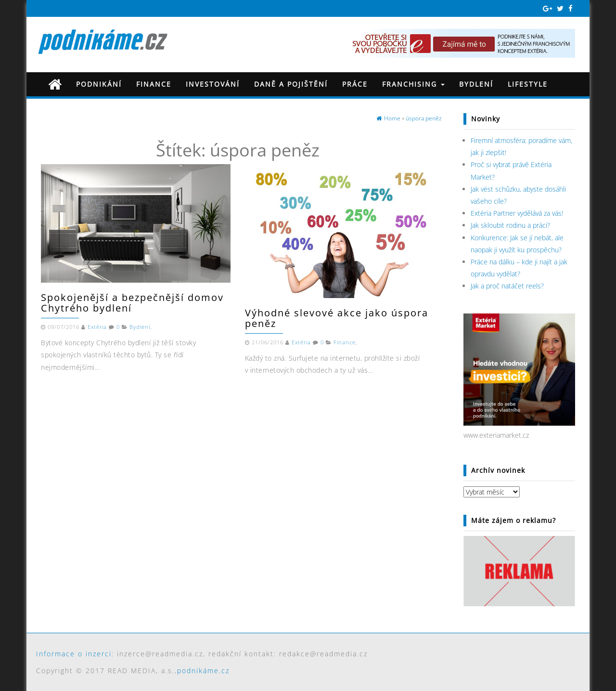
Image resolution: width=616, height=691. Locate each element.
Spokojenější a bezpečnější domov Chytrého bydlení (132, 303)
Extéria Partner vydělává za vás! (517, 213)
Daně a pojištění (291, 84)
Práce (355, 84)
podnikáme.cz (203, 671)
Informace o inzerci (74, 654)
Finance (154, 84)
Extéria (97, 327)
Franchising (413, 84)
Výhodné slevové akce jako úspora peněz (337, 318)
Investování (213, 84)
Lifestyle (528, 84)
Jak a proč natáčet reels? (507, 286)
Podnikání (99, 84)
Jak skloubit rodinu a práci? (510, 225)
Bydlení (476, 84)
